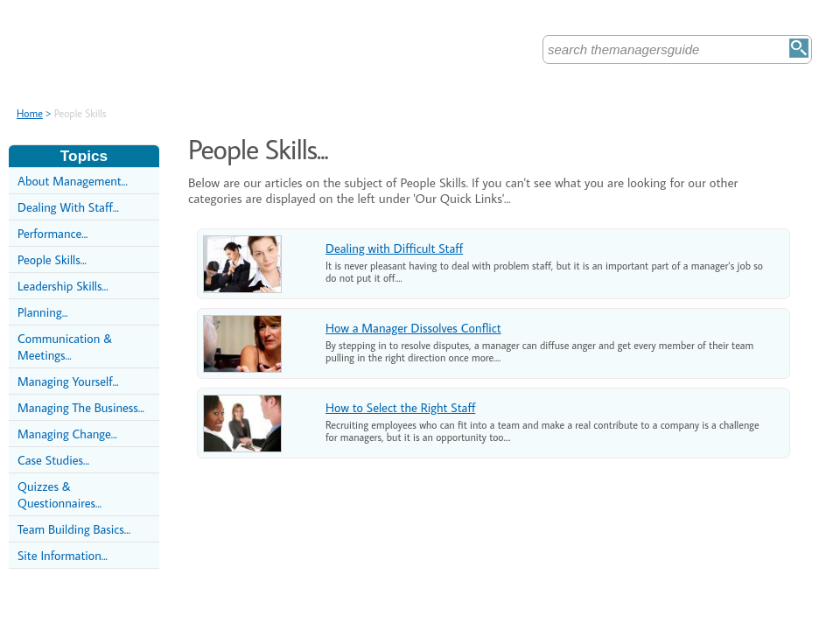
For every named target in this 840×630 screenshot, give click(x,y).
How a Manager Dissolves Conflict (413, 328)
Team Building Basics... (74, 529)
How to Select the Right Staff (400, 407)
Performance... (52, 233)
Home (30, 113)
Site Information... (63, 555)
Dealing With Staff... (68, 207)
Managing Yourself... (68, 381)
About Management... (73, 181)
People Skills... (52, 259)
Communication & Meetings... (65, 346)
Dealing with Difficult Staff (394, 248)
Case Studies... (53, 460)
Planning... (43, 312)
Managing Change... (67, 434)
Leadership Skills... (63, 286)
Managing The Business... (81, 407)
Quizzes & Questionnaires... (59, 494)
